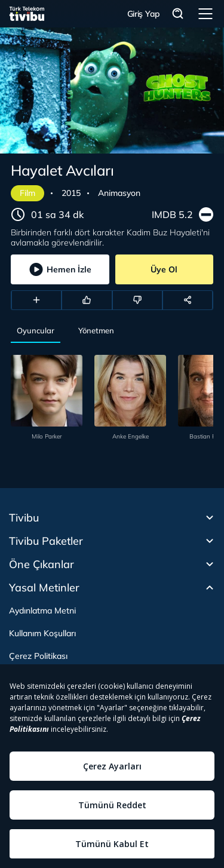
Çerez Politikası (38, 656)
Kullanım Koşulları (42, 633)
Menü (205, 14)
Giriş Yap (144, 14)
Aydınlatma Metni (42, 611)
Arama (178, 14)
